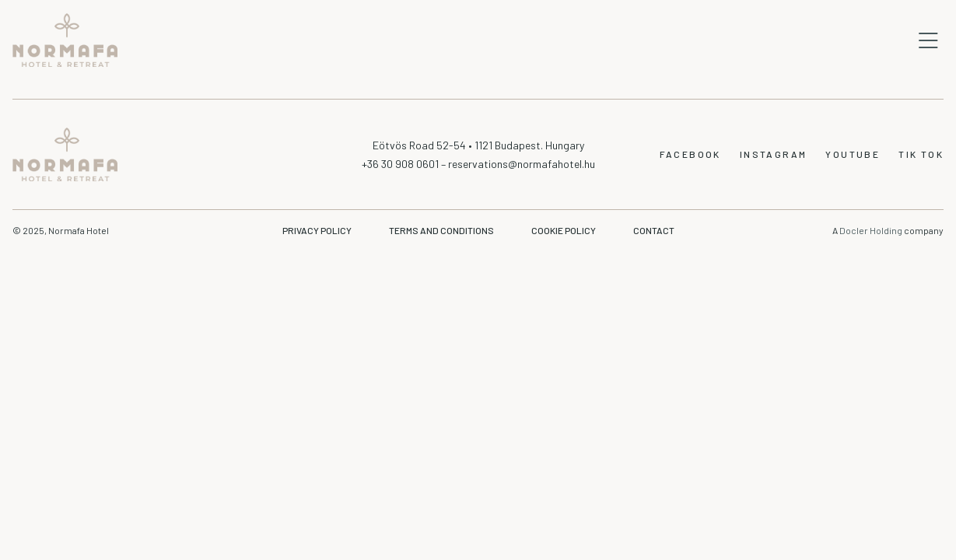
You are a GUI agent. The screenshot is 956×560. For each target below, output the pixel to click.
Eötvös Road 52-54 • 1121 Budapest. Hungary (478, 145)
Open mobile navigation (928, 40)
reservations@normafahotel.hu (522, 164)
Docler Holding (872, 230)
